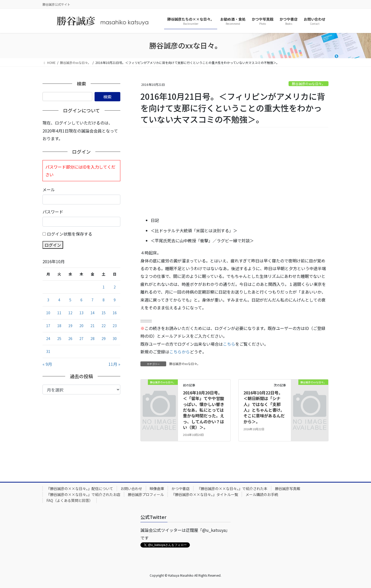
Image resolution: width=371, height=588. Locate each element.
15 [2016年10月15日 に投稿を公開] (104, 313)
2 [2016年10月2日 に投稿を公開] (115, 287)
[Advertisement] (234, 172)
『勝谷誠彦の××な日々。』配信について (80, 488)
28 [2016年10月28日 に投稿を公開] (92, 338)
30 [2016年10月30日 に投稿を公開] (115, 338)
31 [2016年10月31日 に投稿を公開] (48, 351)
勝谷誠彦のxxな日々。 (309, 84)
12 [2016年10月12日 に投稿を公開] (70, 313)
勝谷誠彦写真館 (288, 488)
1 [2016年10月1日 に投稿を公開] (104, 287)
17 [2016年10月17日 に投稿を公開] (48, 326)
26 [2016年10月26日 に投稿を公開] (70, 338)
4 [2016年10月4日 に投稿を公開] (59, 300)
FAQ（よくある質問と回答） (70, 500)
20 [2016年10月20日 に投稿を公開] (81, 326)
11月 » (114, 364)
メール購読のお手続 (262, 494)
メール (49, 189)
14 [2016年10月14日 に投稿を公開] (92, 313)
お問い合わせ (131, 488)
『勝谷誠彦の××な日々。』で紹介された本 (232, 488)
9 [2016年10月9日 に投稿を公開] (115, 300)
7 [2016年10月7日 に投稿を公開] (92, 300)
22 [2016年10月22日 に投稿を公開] (104, 326)
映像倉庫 (157, 488)
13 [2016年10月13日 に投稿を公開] (81, 313)
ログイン (53, 245)
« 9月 (47, 364)
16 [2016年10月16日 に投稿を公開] (115, 313)
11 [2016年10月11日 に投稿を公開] (59, 313)
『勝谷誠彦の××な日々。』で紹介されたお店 (83, 494)
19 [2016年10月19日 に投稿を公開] (70, 326)
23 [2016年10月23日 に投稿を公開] (115, 326)
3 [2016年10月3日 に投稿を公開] (48, 300)
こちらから (180, 352)
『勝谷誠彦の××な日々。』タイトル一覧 (205, 494)
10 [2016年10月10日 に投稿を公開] (48, 313)
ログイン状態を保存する (70, 234)
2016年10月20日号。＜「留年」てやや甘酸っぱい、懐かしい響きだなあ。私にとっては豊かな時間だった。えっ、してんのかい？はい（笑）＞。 (204, 410)
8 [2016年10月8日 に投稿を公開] (104, 300)
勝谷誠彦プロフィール (146, 494)
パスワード (53, 212)
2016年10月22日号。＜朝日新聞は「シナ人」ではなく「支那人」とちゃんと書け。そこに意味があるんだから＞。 (264, 407)
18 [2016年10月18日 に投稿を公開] (59, 326)
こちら (229, 344)
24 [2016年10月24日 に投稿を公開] (48, 338)
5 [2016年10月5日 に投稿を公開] (70, 300)
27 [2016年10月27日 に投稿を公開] (81, 338)
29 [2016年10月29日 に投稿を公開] (104, 338)
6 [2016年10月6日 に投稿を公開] (81, 300)
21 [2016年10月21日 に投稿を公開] (92, 326)
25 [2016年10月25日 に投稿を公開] (59, 338)
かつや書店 (181, 488)
